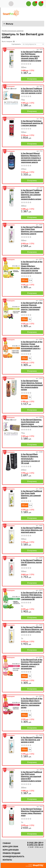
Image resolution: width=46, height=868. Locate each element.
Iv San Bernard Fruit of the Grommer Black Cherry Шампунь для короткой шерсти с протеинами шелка (32, 703)
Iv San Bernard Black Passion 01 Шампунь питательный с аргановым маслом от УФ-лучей (30, 459)
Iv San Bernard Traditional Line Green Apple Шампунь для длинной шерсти (31, 494)
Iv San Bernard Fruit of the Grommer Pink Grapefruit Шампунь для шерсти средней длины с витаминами (32, 664)
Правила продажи (11, 853)
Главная (7, 843)
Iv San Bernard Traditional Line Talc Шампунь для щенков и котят (31, 740)
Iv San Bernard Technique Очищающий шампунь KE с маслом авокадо (32, 123)
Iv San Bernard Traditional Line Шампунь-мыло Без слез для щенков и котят (31, 91)
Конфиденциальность (13, 856)
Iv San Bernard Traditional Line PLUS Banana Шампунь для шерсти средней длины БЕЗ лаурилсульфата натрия (31, 56)
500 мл (25, 280)
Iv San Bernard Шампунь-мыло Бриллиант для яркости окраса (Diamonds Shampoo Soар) (32, 423)
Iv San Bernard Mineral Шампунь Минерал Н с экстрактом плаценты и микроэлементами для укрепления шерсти (31, 158)
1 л (30, 280)
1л (30, 319)
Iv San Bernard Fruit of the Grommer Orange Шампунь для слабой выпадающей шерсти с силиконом (32, 346)
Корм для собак (10, 847)
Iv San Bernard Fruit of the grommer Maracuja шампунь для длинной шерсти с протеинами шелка (32, 307)
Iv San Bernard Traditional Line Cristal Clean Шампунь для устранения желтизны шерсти (32, 230)
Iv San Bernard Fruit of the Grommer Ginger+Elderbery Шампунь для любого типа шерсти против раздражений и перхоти (32, 267)
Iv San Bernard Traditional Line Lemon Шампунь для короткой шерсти (32, 530)
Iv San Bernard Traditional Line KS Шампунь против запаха (31, 562)
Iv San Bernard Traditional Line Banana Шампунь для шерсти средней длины (32, 629)
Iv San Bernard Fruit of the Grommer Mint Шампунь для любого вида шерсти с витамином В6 (32, 596)
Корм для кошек (11, 850)
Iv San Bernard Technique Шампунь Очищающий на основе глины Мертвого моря (32, 812)
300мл (24, 397)
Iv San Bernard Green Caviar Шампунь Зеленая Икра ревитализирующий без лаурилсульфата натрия (32, 385)
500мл (24, 319)
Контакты (7, 860)
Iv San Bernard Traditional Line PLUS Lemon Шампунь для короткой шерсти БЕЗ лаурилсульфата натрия (31, 776)
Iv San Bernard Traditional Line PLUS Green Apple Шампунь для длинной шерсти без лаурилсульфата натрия (31, 195)
